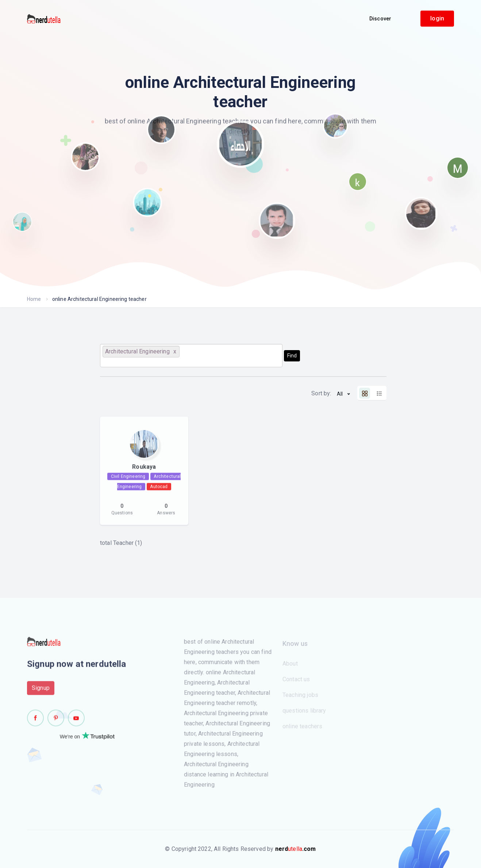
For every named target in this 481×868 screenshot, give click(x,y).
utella (296, 849)
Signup (41, 690)
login (437, 18)
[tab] (365, 393)
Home (34, 299)
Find (292, 356)
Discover (380, 19)
